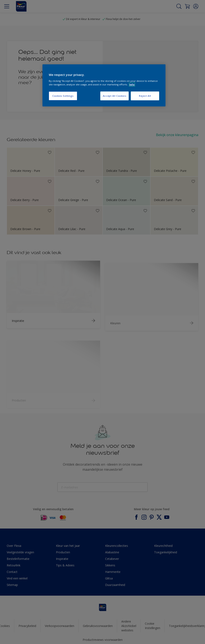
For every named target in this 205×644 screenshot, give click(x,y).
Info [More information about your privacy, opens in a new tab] (132, 84)
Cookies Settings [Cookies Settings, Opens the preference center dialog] (63, 96)
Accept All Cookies (114, 96)
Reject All (145, 96)
